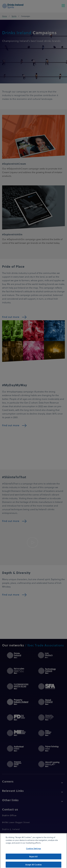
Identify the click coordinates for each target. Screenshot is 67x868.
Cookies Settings (33, 851)
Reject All (33, 859)
